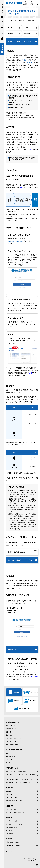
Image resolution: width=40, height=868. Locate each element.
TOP (7, 20)
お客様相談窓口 (10, 830)
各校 (29, 149)
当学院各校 (34, 677)
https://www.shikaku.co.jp (16, 241)
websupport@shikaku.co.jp (25, 672)
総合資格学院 (14, 3)
